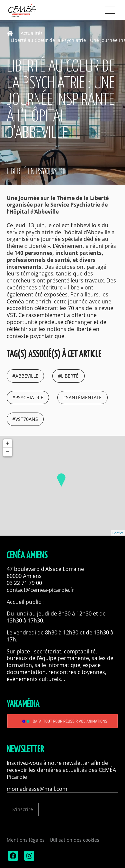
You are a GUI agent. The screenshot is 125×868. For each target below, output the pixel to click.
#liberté (68, 376)
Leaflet (118, 533)
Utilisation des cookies (74, 840)
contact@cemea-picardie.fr (41, 590)
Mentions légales (26, 840)
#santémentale (82, 397)
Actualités (32, 33)
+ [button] (8, 443)
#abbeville (25, 376)
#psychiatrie (28, 397)
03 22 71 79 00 (24, 583)
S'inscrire (23, 809)
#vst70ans (25, 419)
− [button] (8, 452)
